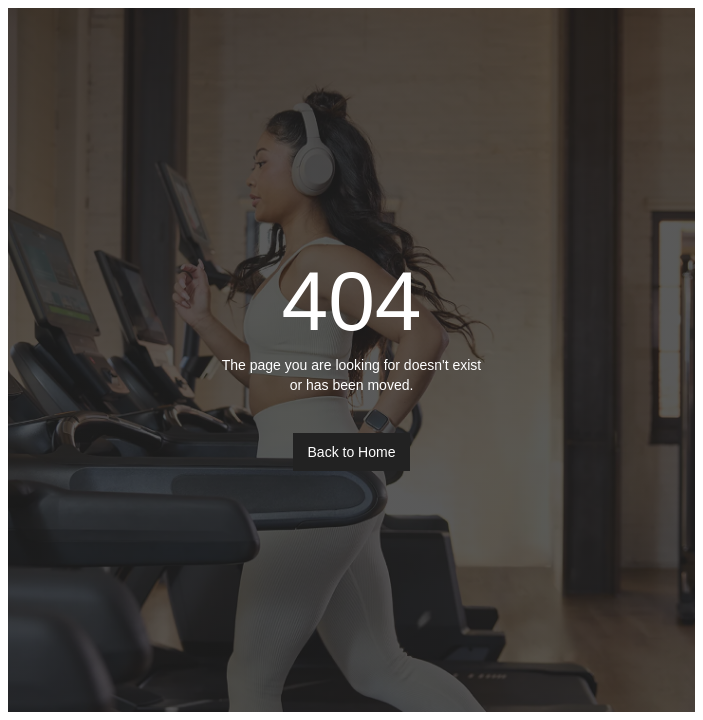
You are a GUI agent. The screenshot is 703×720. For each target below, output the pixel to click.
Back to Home (352, 452)
